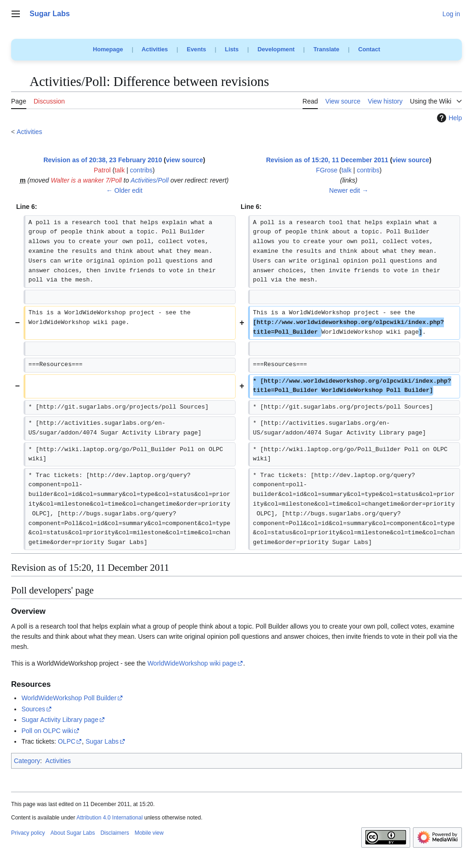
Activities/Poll (150, 180)
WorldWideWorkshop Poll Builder (69, 698)
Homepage (108, 49)
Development (276, 49)
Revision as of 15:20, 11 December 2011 (327, 160)
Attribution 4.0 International (109, 818)
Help (448, 118)
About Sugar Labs (73, 833)
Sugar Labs (102, 741)
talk (120, 170)
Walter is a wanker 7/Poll (86, 180)
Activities (155, 49)
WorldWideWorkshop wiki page (192, 663)
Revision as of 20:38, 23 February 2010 (103, 160)
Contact (369, 49)
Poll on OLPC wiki (47, 731)
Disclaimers (115, 833)
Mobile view (149, 833)
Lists (232, 49)
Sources (33, 709)
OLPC (67, 741)
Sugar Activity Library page (60, 720)
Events (196, 49)
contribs (141, 170)
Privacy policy (28, 833)
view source (184, 160)
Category (27, 761)
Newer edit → (349, 190)
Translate (327, 49)
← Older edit (124, 190)
